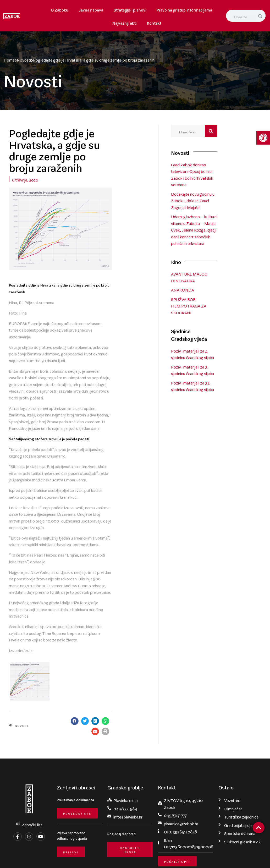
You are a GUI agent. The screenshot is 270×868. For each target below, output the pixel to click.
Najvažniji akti (124, 22)
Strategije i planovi (130, 9)
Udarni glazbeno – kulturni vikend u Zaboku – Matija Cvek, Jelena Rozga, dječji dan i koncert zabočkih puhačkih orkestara (221, 230)
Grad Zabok (38, 856)
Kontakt (154, 22)
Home (8, 59)
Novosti (23, 59)
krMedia (260, 856)
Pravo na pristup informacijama (184, 9)
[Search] (261, 16)
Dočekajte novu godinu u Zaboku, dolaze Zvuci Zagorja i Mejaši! (224, 201)
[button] (113, 672)
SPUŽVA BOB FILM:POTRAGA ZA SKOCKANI (215, 306)
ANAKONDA (209, 290)
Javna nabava (91, 9)
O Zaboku (60, 9)
